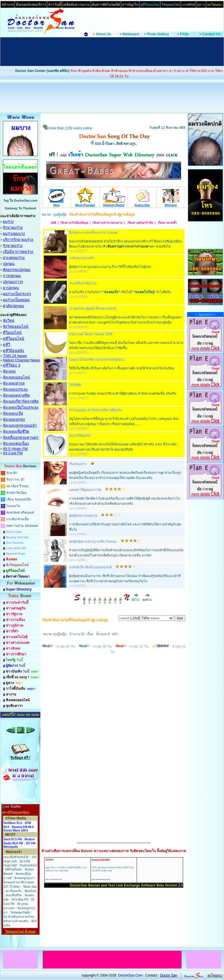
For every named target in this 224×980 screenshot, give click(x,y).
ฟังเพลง (9, 371)
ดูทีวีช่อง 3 (11, 365)
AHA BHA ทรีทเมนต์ (20, 513)
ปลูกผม (9, 264)
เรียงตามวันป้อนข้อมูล (74, 223)
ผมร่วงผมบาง (14, 234)
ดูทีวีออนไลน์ (13, 339)
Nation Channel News (21, 360)
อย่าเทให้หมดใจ (80, 436)
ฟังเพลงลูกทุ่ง (14, 419)
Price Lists (14, 532)
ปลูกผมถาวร (13, 282)
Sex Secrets (15, 543)
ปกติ (53, 223)
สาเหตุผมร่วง (14, 258)
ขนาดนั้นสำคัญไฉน (83, 283)
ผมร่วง (8, 222)
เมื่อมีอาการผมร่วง (18, 252)
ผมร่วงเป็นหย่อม (16, 300)
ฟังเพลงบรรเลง (15, 389)
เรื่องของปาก (78, 464)
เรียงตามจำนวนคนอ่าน (107, 223)
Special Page (15, 554)
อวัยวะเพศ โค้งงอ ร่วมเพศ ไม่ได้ (91, 334)
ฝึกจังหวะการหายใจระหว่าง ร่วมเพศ (93, 233)
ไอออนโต (13, 506)
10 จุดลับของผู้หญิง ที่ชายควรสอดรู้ (93, 309)
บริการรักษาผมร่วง (18, 240)
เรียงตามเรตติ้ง (167, 223)
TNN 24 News (15, 356)
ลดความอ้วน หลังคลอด (22, 526)
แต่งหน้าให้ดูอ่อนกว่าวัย (85, 490)
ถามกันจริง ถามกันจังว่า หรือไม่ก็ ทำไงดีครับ (120, 292)
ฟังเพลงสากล (14, 383)
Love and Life (16, 548)
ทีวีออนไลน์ (12, 333)
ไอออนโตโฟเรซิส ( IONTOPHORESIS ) (97, 360)
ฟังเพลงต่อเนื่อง (16, 444)
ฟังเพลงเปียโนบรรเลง (21, 407)
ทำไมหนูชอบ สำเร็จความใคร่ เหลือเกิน (96, 410)
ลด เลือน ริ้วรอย (17, 486)
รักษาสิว (12, 473)
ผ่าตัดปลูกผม (13, 306)
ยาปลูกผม (11, 288)
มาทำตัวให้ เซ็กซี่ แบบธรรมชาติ (90, 567)
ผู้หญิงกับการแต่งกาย (83, 516)
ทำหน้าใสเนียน (17, 493)
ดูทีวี (6, 345)
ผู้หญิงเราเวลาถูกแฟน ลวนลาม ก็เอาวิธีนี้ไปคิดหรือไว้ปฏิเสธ (110, 267)
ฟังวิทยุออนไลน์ (16, 327)
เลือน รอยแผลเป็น (19, 499)
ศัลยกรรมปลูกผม (17, 270)
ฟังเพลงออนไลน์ (16, 377)
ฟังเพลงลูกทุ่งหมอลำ (20, 425)
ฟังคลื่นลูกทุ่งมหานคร (21, 438)
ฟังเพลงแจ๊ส (13, 413)
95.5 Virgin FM (15, 449)
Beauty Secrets (17, 537)
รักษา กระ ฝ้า (15, 480)
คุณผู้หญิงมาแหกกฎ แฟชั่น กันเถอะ (93, 541)
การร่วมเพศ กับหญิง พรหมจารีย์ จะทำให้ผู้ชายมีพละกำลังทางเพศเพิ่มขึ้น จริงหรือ (123, 393)
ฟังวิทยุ (9, 321)
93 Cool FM (13, 453)
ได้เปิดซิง (75, 385)
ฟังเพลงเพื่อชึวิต (16, 431)
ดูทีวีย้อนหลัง (13, 351)
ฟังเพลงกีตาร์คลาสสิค (21, 401)
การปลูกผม (12, 276)
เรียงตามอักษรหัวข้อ (140, 223)
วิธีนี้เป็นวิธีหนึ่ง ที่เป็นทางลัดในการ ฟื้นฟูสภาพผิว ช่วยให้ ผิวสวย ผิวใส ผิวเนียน (122, 368)
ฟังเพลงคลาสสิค (16, 395)
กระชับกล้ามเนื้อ (18, 519)
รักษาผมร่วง (13, 228)
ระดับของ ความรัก (82, 258)
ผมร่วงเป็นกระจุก (17, 294)
